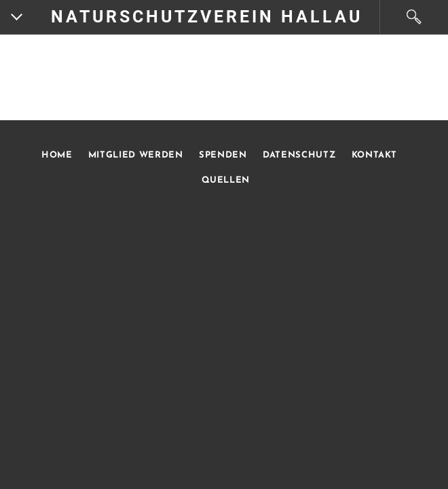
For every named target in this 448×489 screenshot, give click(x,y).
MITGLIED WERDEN (134, 155)
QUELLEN (226, 180)
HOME (57, 155)
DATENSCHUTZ (299, 155)
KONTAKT (375, 155)
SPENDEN (223, 155)
